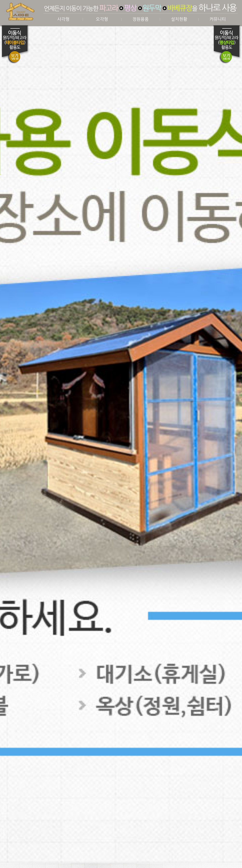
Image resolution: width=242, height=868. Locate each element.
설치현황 (179, 19)
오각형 (102, 19)
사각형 (64, 19)
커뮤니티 (218, 19)
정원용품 (141, 19)
